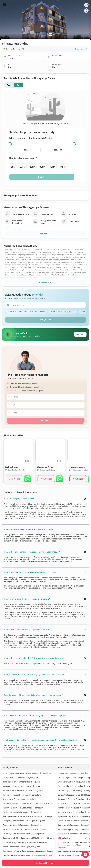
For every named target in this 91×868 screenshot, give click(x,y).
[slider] (10, 144)
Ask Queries (46, 320)
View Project (14, 479)
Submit (42, 177)
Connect (46, 421)
